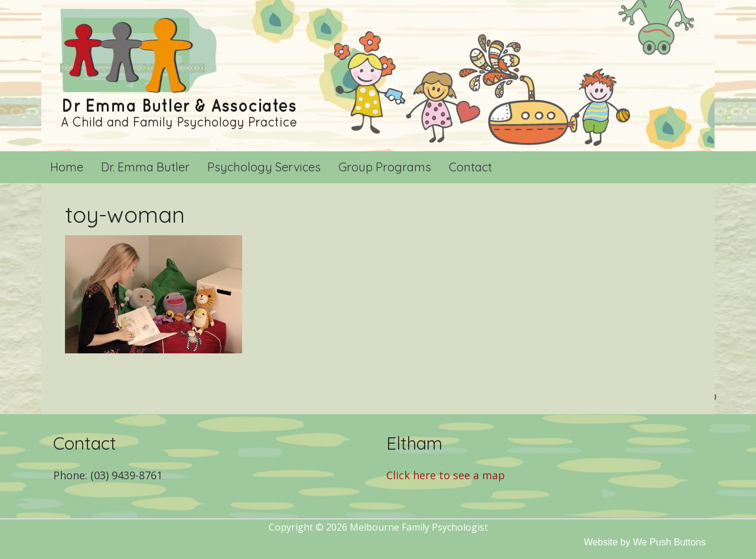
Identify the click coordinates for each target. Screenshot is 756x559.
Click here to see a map (446, 475)
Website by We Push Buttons (645, 542)
